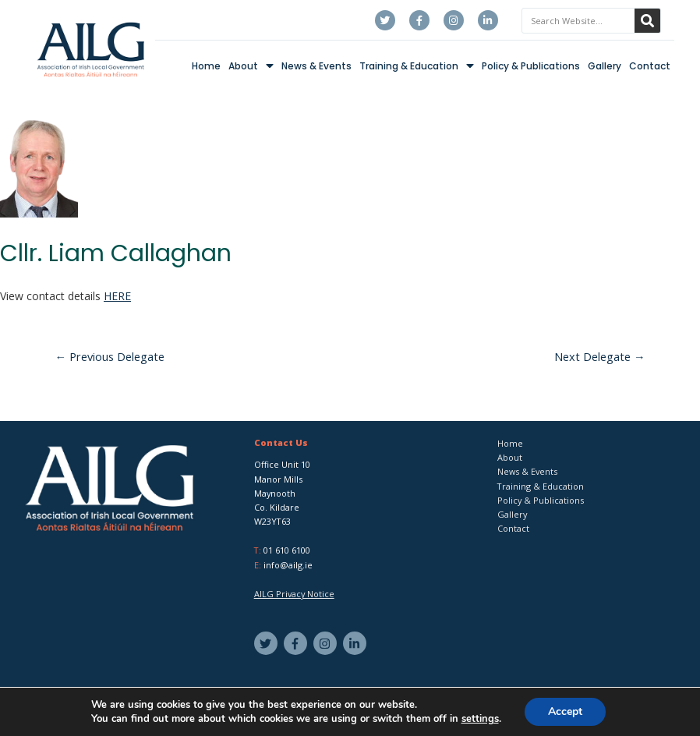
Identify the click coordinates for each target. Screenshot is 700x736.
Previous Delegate (110, 356)
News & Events (316, 66)
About (251, 66)
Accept (565, 711)
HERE (117, 296)
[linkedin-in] (357, 643)
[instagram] (327, 643)
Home (206, 66)
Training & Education (417, 66)
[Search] (647, 21)
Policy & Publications (531, 66)
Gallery (605, 66)
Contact (650, 66)
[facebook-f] (297, 643)
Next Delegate (600, 356)
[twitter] (268, 643)
